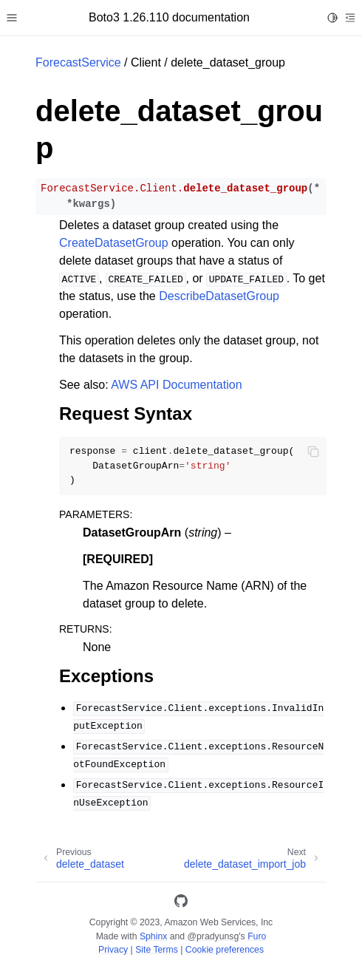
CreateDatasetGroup (114, 243)
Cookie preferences (225, 950)
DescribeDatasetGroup (219, 296)
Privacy (113, 950)
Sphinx (153, 936)
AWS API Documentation (176, 385)
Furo (257, 936)
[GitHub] (181, 904)
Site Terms (157, 950)
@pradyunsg (214, 936)
